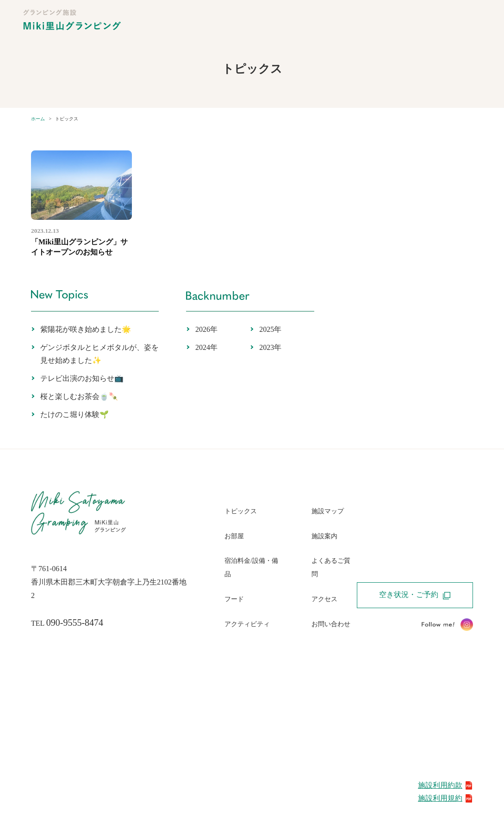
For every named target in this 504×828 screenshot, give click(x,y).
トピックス (241, 511)
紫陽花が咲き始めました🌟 (86, 329)
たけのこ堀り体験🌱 (75, 414)
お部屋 (234, 536)
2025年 (270, 329)
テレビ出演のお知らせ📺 (82, 378)
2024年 (206, 347)
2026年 (206, 329)
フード (234, 599)
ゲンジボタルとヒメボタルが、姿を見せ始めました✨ (100, 354)
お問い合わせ (331, 624)
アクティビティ (247, 624)
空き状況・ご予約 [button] (415, 595)
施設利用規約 (445, 798)
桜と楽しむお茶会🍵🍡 (79, 396)
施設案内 (324, 536)
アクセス (324, 599)
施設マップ (328, 511)
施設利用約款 (445, 785)
